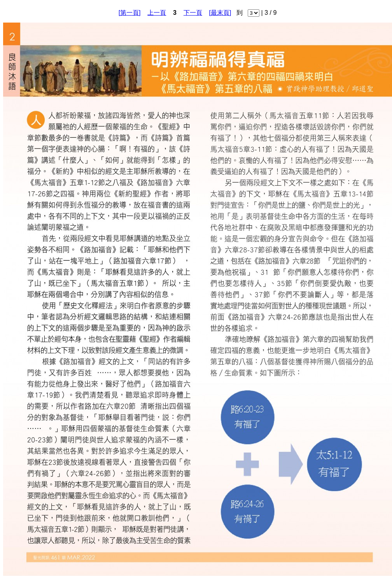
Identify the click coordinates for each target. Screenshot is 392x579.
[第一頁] (130, 13)
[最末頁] (220, 13)
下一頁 (193, 13)
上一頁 (157, 13)
